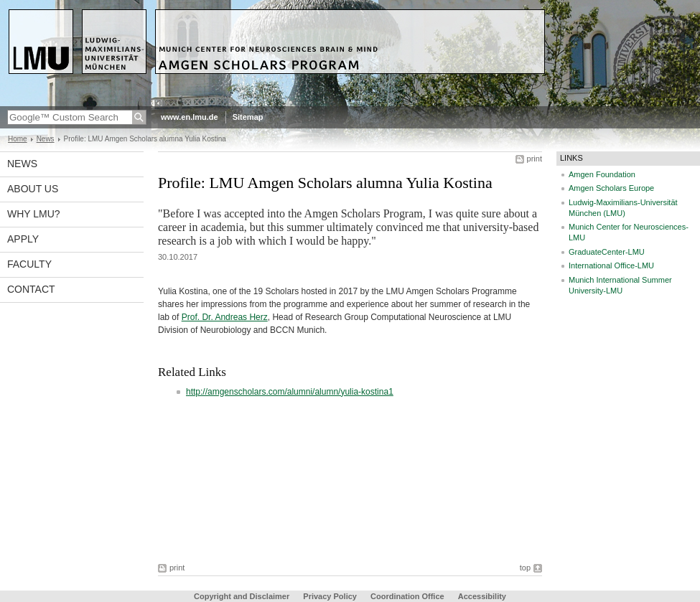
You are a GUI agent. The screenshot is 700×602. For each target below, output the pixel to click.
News (46, 139)
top (525, 568)
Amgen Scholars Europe (611, 188)
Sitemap (248, 117)
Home (18, 139)
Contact (31, 289)
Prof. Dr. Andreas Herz (225, 317)
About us (33, 189)
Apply (23, 239)
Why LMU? (34, 214)
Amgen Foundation (602, 174)
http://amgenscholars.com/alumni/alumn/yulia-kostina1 (290, 392)
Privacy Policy (330, 596)
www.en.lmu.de (190, 117)
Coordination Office (407, 596)
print (535, 159)
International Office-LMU (611, 265)
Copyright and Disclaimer (242, 596)
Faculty (29, 264)
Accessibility (482, 596)
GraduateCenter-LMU (607, 252)
